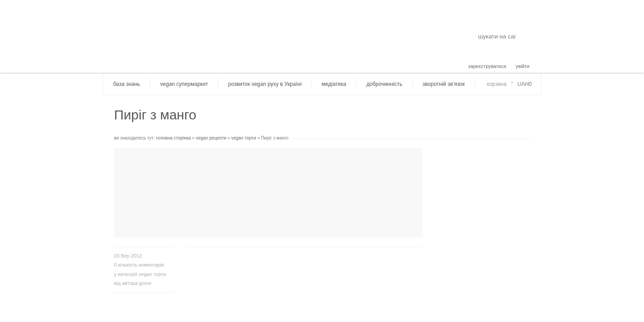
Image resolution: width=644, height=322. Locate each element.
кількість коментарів (139, 265)
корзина (497, 84)
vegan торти (244, 138)
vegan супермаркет (184, 84)
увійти (523, 66)
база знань (127, 84)
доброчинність (384, 84)
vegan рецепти (211, 138)
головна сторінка (174, 138)
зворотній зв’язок (444, 84)
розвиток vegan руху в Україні (265, 84)
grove (145, 283)
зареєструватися (487, 66)
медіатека (334, 84)
